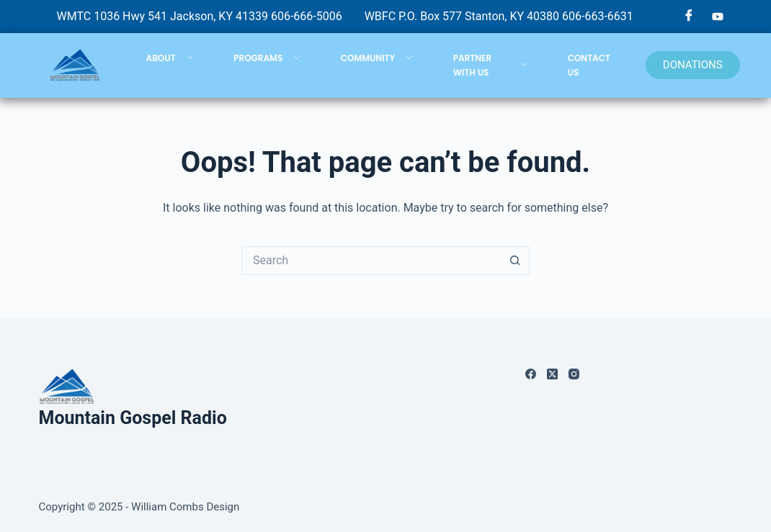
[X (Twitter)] (552, 374)
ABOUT (170, 58)
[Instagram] (574, 374)
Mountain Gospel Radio (133, 418)
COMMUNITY (377, 58)
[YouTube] (718, 17)
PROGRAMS (267, 58)
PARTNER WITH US (490, 65)
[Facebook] (689, 17)
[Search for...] (371, 261)
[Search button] (515, 261)
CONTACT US (589, 65)
